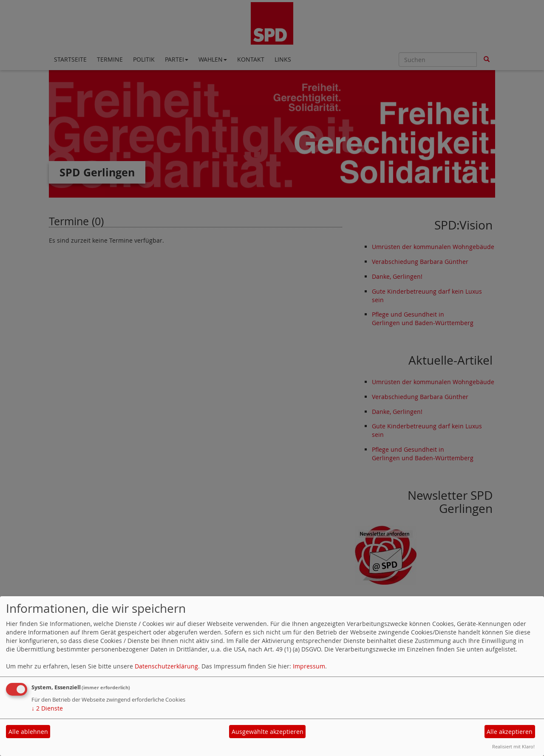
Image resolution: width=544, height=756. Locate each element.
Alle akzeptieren (510, 732)
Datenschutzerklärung (166, 666)
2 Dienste (47, 708)
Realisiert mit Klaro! (513, 746)
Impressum (309, 666)
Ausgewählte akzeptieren (268, 732)
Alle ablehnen (28, 732)
